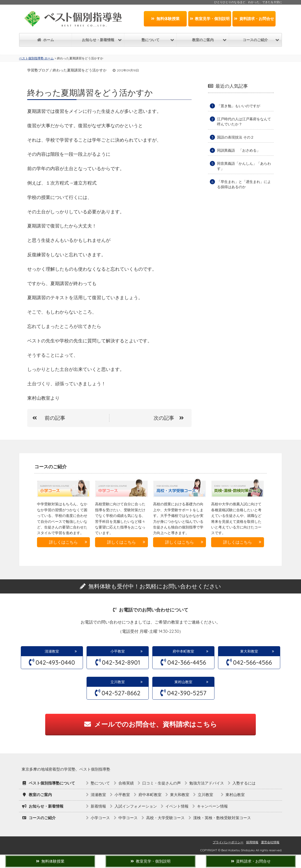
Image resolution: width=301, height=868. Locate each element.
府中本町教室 (183, 651)
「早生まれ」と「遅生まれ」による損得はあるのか (244, 184)
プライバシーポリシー (228, 842)
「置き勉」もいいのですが (239, 106)
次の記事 (171, 418)
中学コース (128, 818)
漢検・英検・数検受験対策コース (222, 818)
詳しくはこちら (63, 542)
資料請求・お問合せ (254, 19)
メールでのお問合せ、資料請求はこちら (151, 724)
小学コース (100, 818)
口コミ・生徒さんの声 (162, 783)
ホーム (46, 40)
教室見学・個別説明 (210, 19)
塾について (100, 783)
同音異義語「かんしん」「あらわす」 (244, 166)
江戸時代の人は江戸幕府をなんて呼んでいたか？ (244, 122)
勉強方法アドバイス (207, 783)
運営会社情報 (270, 842)
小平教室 (118, 651)
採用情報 (252, 842)
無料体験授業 (165, 19)
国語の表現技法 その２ (236, 137)
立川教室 (119, 682)
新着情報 (98, 806)
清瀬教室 (52, 651)
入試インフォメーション (136, 806)
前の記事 (46, 418)
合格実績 (126, 783)
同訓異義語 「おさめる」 (239, 150)
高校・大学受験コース (165, 818)
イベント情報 (177, 806)
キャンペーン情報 (212, 806)
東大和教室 (249, 651)
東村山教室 (183, 682)
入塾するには (244, 783)
